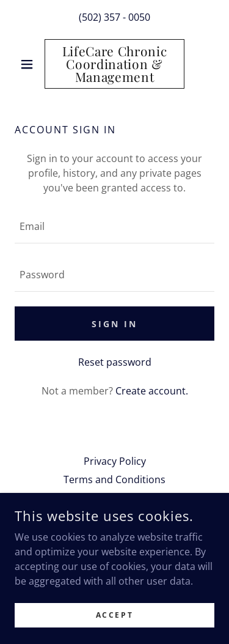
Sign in (114, 324)
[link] (114, 64)
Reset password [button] (115, 362)
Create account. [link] (152, 391)
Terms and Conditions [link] (114, 479)
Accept (114, 615)
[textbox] (114, 227)
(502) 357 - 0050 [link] (114, 17)
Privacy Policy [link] (115, 461)
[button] (30, 64)
